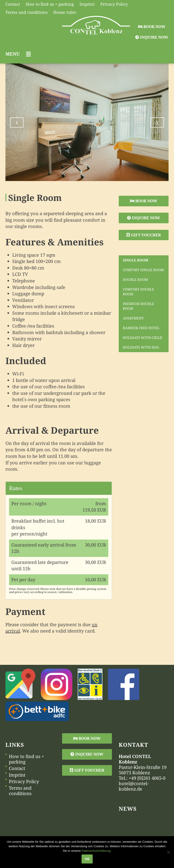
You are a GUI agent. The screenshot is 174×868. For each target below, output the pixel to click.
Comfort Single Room (143, 270)
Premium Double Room (138, 306)
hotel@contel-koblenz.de (134, 786)
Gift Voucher (144, 235)
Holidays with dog (141, 347)
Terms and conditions (20, 791)
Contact (17, 768)
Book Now (152, 27)
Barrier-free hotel (141, 328)
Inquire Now (152, 37)
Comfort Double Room (138, 292)
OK (87, 859)
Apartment (133, 318)
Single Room (135, 260)
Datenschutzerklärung (96, 851)
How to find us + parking (26, 759)
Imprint (17, 775)
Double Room (135, 279)
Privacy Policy (24, 782)
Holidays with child (143, 337)
